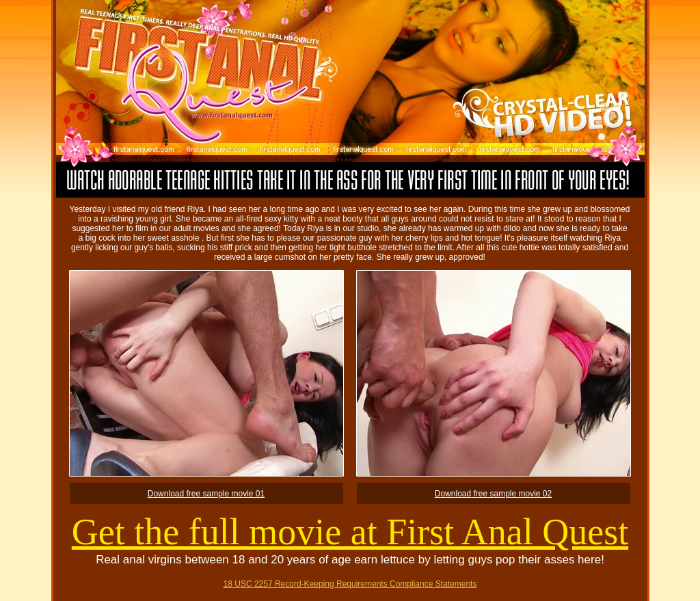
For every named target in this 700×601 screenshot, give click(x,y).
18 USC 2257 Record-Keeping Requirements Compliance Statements (350, 584)
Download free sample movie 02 (493, 494)
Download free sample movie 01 (206, 494)
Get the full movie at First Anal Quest (350, 532)
